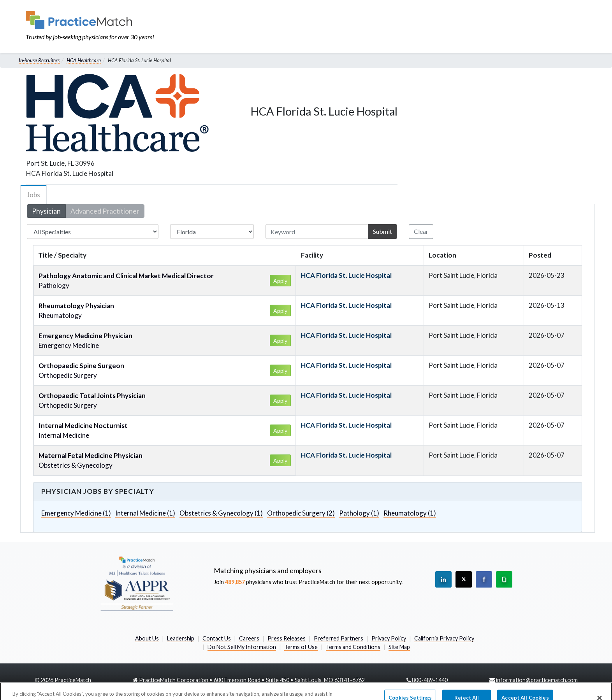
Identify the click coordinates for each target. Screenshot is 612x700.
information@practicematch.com (537, 680)
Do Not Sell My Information (242, 647)
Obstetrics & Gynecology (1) (221, 513)
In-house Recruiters (39, 60)
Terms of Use (301, 647)
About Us (147, 638)
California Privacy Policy (444, 638)
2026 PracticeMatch (66, 680)
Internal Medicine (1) (145, 513)
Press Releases (287, 638)
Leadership (181, 638)
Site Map (399, 647)
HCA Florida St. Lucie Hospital (346, 275)
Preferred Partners (339, 638)
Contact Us (217, 638)
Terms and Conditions (353, 647)
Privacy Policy (389, 638)
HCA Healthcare (84, 60)
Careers (249, 638)
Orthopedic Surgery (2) (301, 513)
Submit (382, 231)
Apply (280, 281)
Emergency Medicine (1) (76, 513)
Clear (421, 231)
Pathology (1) (359, 513)
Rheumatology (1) (410, 513)
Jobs (33, 195)
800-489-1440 (430, 680)
